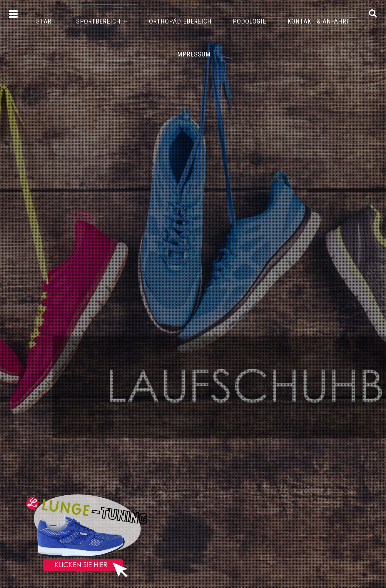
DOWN (376, 578)
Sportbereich (98, 21)
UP (376, 564)
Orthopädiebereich (180, 21)
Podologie (250, 21)
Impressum (193, 54)
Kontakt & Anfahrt (319, 21)
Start (46, 21)
